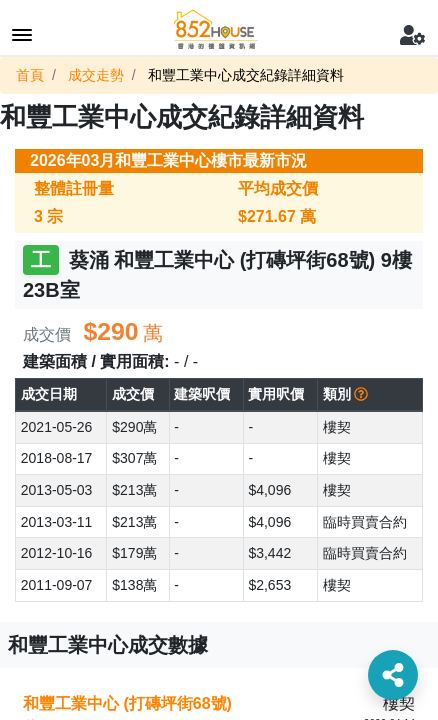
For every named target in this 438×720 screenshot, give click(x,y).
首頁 (30, 75)
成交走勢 (96, 75)
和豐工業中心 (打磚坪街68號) (127, 703)
